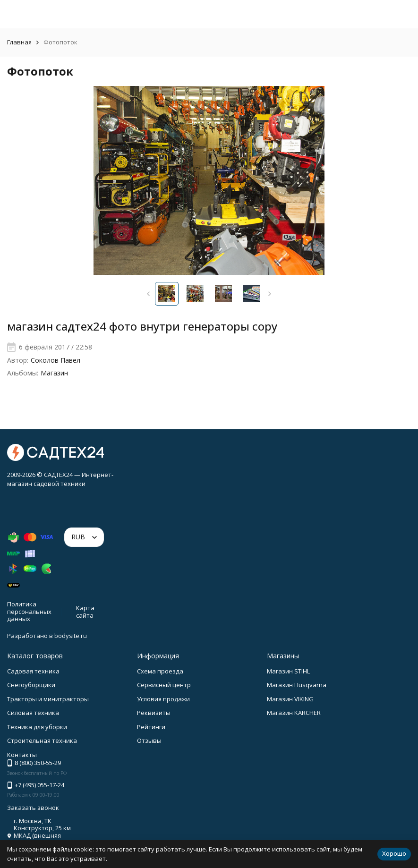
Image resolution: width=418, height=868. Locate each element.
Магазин (54, 373)
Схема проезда (160, 671)
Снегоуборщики (31, 685)
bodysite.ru (71, 636)
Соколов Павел (55, 360)
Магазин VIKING (290, 699)
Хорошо (394, 853)
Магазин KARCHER (294, 713)
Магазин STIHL (288, 671)
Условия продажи (163, 699)
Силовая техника (33, 713)
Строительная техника (42, 740)
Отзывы (149, 740)
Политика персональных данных (29, 611)
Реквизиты (154, 713)
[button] (149, 294)
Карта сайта (85, 612)
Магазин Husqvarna (297, 685)
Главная (19, 42)
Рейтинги (151, 727)
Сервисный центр (164, 685)
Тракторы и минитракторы (48, 699)
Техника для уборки (37, 727)
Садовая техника (33, 671)
